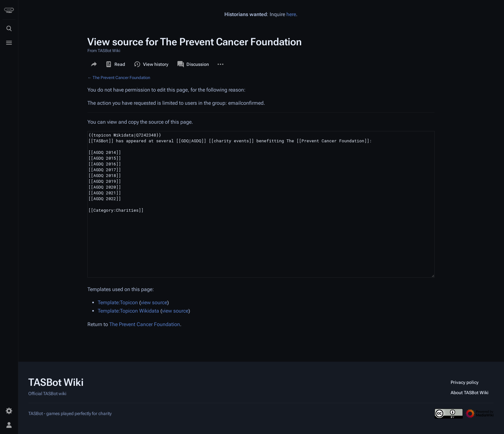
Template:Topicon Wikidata (128, 311)
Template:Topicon (118, 302)
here (291, 14)
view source (154, 302)
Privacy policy (465, 382)
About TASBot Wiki (470, 393)
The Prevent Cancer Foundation (121, 78)
